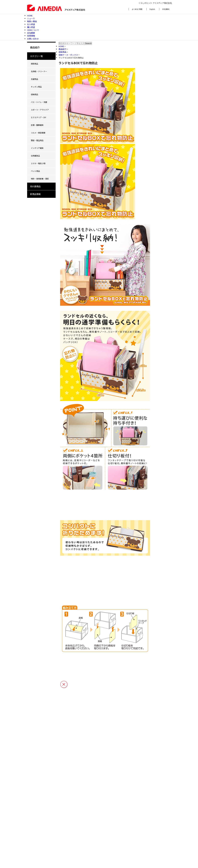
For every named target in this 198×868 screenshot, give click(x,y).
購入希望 (31, 27)
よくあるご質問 (137, 9)
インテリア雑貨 (37, 148)
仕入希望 (31, 24)
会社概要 (31, 33)
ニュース (31, 18)
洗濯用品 (34, 79)
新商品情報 (35, 194)
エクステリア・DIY (39, 117)
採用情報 (31, 36)
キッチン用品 (36, 87)
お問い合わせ (33, 39)
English (152, 9)
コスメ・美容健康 (38, 133)
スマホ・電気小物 (38, 163)
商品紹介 (63, 49)
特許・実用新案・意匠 (40, 179)
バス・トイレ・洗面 (39, 102)
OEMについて (33, 30)
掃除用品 (34, 64)
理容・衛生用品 (37, 140)
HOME (30, 16)
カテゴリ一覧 (36, 56)
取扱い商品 (32, 21)
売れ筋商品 (35, 186)
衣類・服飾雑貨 (37, 125)
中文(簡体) (166, 9)
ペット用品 (35, 171)
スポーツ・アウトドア (40, 110)
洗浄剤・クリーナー (39, 71)
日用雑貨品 (35, 156)
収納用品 (34, 94)
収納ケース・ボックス (68, 55)
